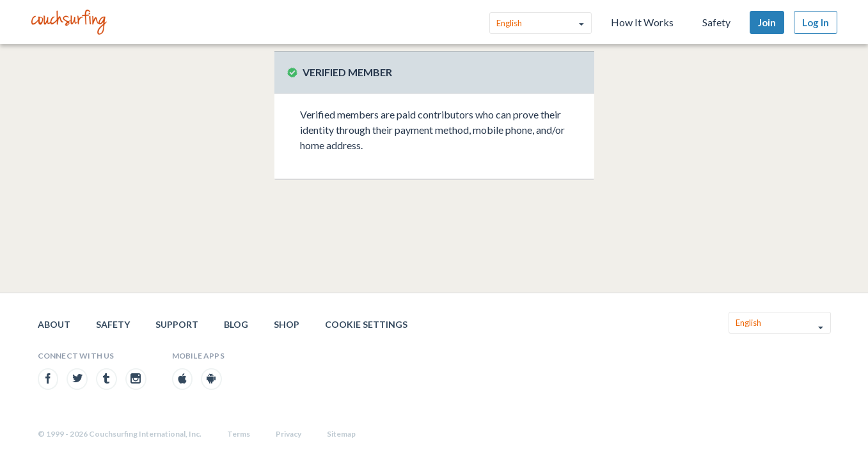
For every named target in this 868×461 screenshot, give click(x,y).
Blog (236, 324)
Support (177, 324)
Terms (239, 434)
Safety (716, 22)
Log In (816, 22)
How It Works (642, 22)
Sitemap (341, 434)
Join (767, 22)
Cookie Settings (366, 324)
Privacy (288, 434)
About (54, 324)
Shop (287, 324)
